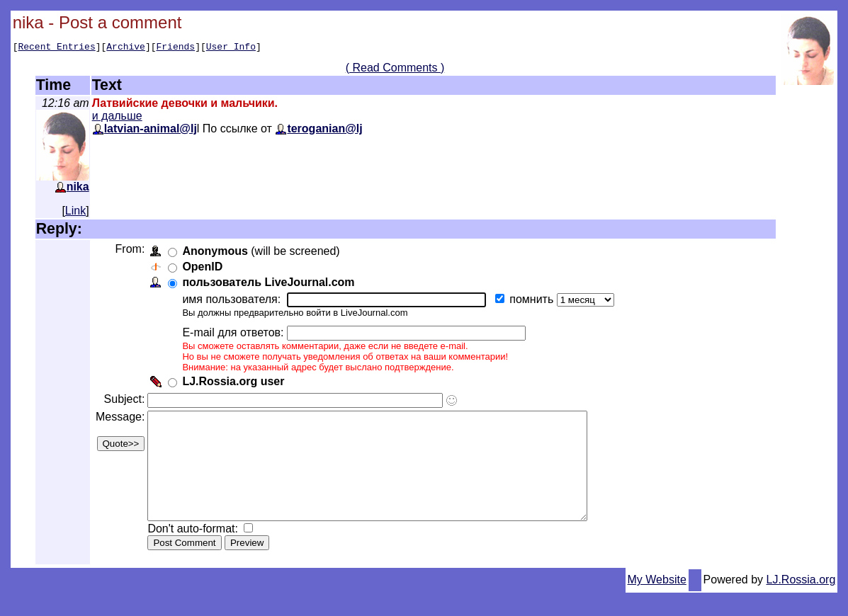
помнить (536, 301)
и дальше (117, 118)
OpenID (205, 269)
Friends (176, 48)
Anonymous (217, 253)
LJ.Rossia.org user (236, 383)
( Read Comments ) (395, 70)
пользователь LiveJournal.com (271, 284)
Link (75, 213)
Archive (126, 48)
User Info (231, 48)
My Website (657, 603)
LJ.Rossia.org (801, 603)
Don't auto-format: (197, 552)
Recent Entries (56, 48)
